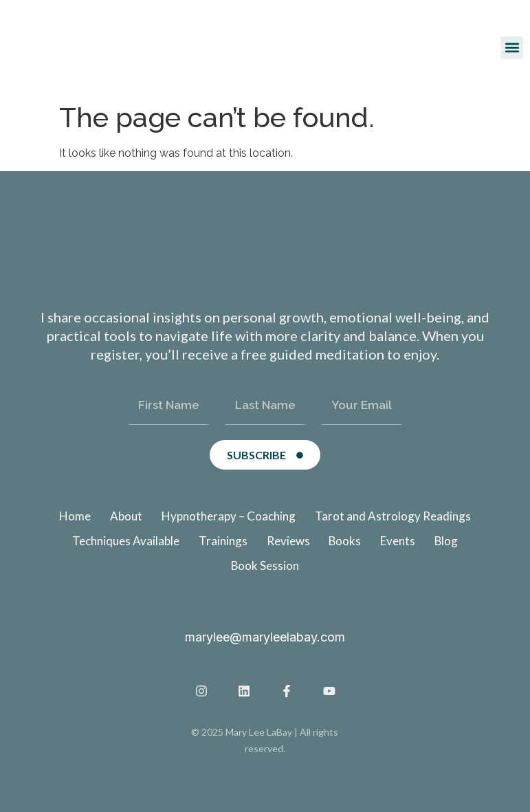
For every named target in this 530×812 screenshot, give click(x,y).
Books (345, 541)
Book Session (265, 566)
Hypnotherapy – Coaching (229, 516)
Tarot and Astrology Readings (393, 516)
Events (398, 541)
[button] (512, 48)
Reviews (288, 541)
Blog (447, 541)
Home (75, 516)
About (126, 516)
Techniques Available (125, 541)
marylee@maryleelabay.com (265, 637)
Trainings (222, 541)
